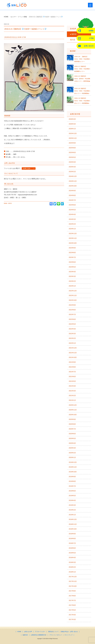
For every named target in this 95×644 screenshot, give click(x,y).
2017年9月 (72, 591)
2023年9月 (72, 248)
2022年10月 (73, 300)
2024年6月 (72, 205)
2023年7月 (72, 257)
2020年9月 (72, 419)
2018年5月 (72, 553)
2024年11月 (73, 181)
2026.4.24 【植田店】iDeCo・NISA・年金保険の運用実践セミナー (82, 59)
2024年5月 (72, 210)
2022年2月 (72, 338)
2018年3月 (72, 562)
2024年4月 (72, 214)
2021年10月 (73, 357)
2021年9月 (72, 362)
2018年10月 (73, 529)
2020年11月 (73, 410)
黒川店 (73, 40)
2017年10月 (73, 586)
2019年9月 (72, 477)
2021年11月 (73, 353)
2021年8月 (72, 367)
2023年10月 (73, 243)
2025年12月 (73, 133)
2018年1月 (72, 572)
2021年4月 (72, 386)
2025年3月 (72, 167)
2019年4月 (72, 500)
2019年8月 (72, 481)
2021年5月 (72, 381)
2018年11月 (73, 524)
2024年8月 (72, 195)
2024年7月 (72, 200)
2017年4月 (72, 615)
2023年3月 (72, 276)
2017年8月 (72, 596)
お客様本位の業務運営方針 (39, 635)
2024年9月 (72, 191)
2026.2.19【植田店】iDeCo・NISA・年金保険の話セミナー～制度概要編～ (82, 101)
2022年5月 (72, 324)
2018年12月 (73, 519)
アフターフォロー (40, 632)
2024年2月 (72, 224)
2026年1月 (72, 129)
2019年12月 (73, 462)
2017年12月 (73, 577)
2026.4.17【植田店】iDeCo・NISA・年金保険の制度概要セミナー (82, 69)
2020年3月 (72, 448)
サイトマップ (69, 635)
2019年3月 (72, 505)
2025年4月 (72, 162)
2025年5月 (72, 157)
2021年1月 (72, 400)
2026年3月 (72, 124)
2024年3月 (72, 219)
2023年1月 (72, 286)
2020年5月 (72, 438)
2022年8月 (72, 310)
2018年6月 (72, 548)
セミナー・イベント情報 (19, 17)
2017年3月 (72, 619)
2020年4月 (72, 443)
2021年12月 (73, 348)
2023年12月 (73, 234)
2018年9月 (72, 534)
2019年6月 (72, 491)
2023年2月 (72, 281)
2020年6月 (72, 434)
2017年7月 (72, 600)
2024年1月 (72, 229)
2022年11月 (73, 295)
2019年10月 (73, 472)
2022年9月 (72, 305)
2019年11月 (73, 467)
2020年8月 (72, 424)
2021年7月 (72, 372)
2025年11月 (73, 138)
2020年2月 (72, 453)
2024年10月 (73, 186)
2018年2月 (72, 567)
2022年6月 (72, 319)
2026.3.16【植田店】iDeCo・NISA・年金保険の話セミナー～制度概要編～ (82, 91)
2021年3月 (72, 391)
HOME (6, 17)
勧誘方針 (25, 635)
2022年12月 (73, 291)
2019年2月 (72, 510)
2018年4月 (72, 558)
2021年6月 (72, 377)
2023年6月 (72, 262)
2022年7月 (72, 314)
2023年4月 (72, 272)
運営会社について (53, 632)
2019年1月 (72, 515)
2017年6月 (72, 605)
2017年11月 (73, 581)
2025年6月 (72, 152)
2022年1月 (72, 343)
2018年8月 (72, 539)
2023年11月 (73, 238)
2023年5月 (72, 267)
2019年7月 (72, 486)
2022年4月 (72, 329)
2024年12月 (73, 176)
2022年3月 (72, 334)
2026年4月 (72, 119)
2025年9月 (72, 143)
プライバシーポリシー (56, 635)
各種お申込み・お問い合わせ (69, 632)
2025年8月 (72, 148)
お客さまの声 (28, 632)
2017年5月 (72, 610)
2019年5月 (72, 496)
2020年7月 (72, 429)
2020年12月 (73, 405)
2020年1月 (72, 457)
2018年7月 (72, 543)
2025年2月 (72, 172)
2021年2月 (72, 396)
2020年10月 (73, 415)
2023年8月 (72, 253)
